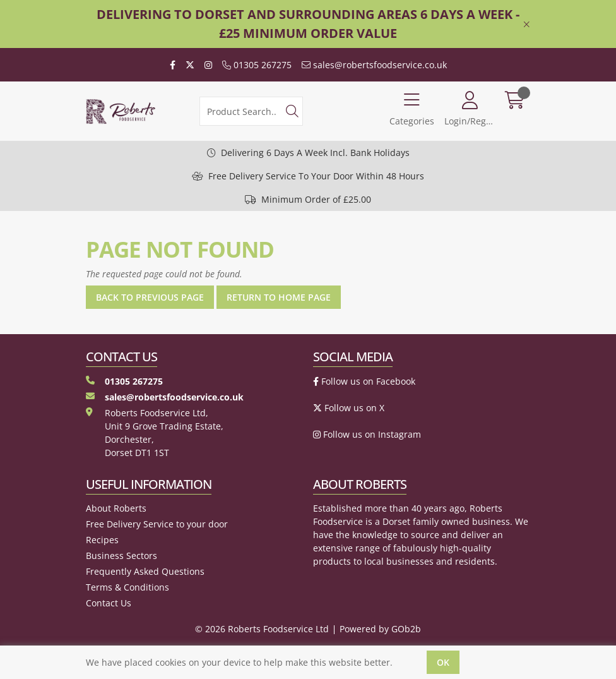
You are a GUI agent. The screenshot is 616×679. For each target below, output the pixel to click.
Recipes (102, 540)
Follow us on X (349, 408)
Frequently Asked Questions (145, 571)
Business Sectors (121, 556)
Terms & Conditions (127, 587)
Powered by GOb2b (380, 629)
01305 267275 (257, 65)
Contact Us (109, 603)
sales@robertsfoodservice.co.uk (374, 65)
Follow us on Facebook (364, 381)
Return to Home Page (279, 297)
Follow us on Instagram (367, 434)
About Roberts (116, 508)
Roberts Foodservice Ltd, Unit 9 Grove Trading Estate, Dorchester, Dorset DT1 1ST (155, 433)
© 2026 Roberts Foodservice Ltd (262, 629)
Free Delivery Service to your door (157, 524)
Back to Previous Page (150, 297)
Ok (443, 662)
